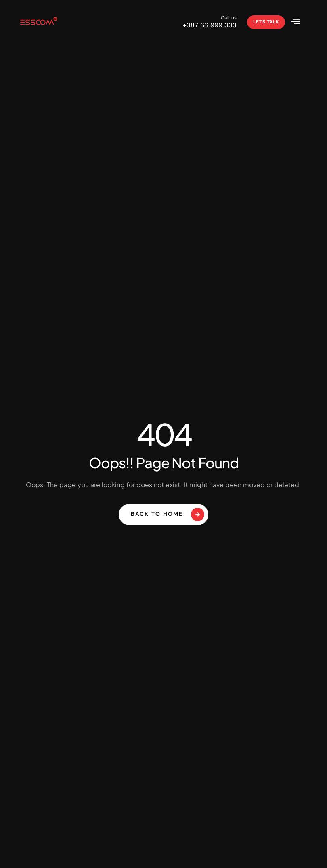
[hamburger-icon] (297, 22)
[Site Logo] (39, 22)
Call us (229, 18)
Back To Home (168, 514)
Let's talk (266, 22)
